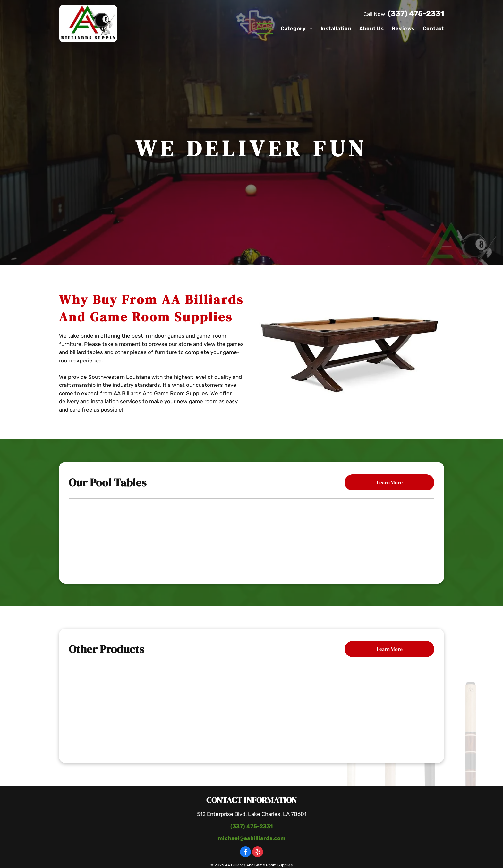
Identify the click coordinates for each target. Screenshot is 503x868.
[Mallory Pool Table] (132, 536)
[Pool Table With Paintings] (373, 711)
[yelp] (258, 853)
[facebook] (245, 853)
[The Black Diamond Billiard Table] (371, 536)
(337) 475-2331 (416, 13)
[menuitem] (261, 29)
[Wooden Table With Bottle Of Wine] (252, 711)
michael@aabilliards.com (252, 838)
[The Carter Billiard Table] (251, 536)
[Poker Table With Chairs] (130, 711)
